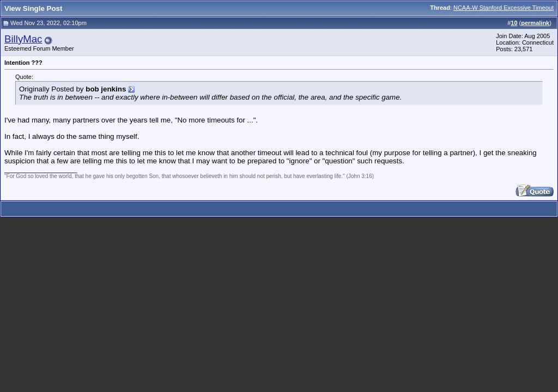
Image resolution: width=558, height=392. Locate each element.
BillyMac (23, 39)
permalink (535, 23)
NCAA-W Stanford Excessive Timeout (504, 8)
